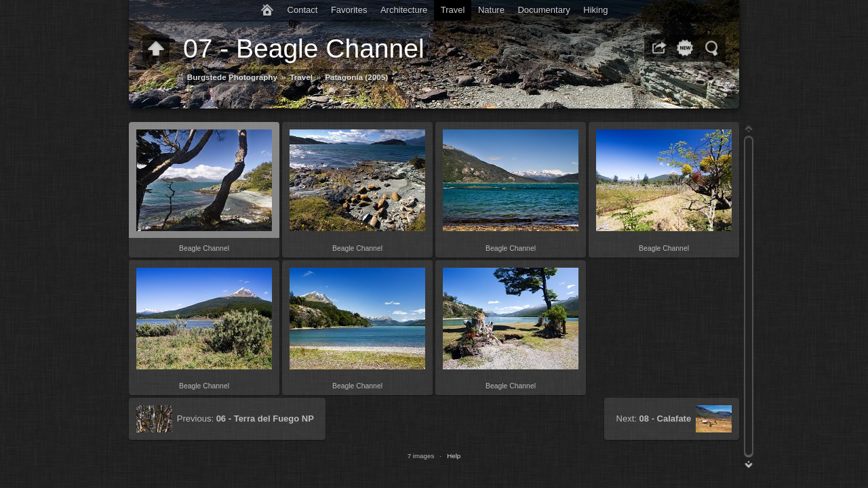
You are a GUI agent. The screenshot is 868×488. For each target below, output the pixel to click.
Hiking (595, 10)
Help (454, 456)
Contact (303, 10)
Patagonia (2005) (356, 77)
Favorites (349, 10)
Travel (453, 10)
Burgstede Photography (232, 77)
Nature (491, 10)
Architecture (404, 10)
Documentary (544, 10)
